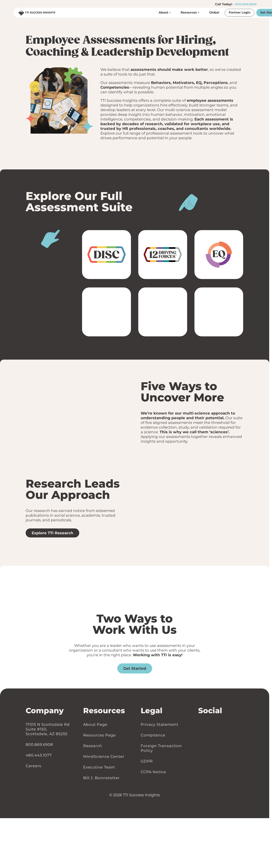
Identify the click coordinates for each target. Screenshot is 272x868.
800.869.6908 (246, 4)
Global (214, 12)
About (163, 12)
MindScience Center (104, 756)
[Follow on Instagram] (208, 724)
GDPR (147, 761)
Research (93, 746)
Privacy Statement (160, 724)
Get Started (135, 668)
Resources (189, 12)
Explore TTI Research (52, 533)
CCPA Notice (153, 772)
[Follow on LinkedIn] (200, 724)
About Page (95, 724)
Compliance (153, 735)
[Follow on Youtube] (211, 724)
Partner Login (240, 12)
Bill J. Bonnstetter (101, 778)
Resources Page (99, 735)
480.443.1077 (39, 755)
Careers (33, 766)
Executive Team (99, 767)
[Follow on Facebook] (204, 724)
